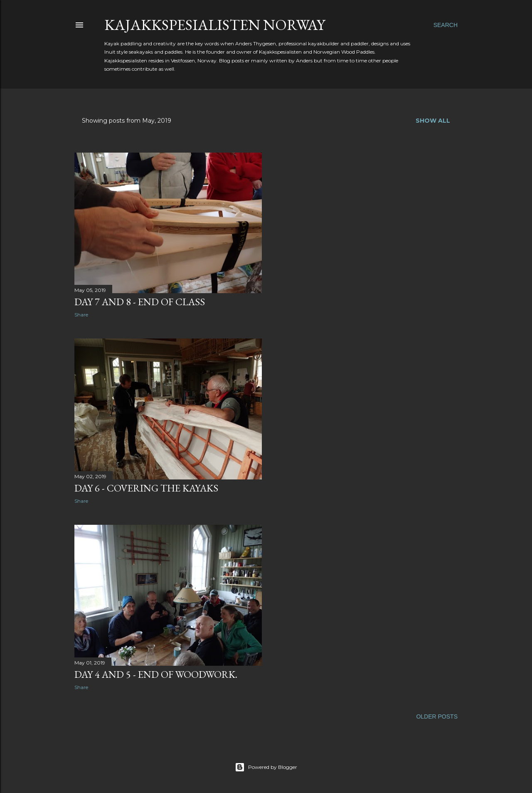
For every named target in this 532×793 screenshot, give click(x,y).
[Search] (446, 25)
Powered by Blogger (266, 767)
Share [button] (81, 315)
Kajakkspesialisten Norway (215, 25)
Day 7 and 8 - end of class (140, 302)
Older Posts (437, 716)
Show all (433, 121)
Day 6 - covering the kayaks (146, 488)
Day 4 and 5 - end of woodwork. (156, 674)
